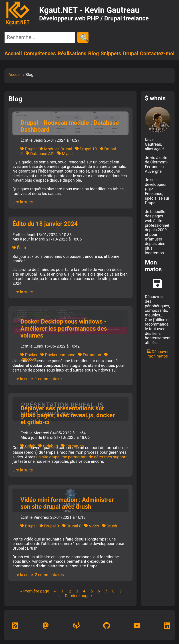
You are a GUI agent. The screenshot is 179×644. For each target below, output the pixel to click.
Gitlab (28, 446)
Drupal (131, 54)
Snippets (111, 54)
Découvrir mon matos (158, 354)
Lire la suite (23, 202)
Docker (29, 355)
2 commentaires (49, 575)
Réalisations (72, 54)
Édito (19, 248)
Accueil (13, 54)
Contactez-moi (157, 54)
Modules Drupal (56, 149)
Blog (94, 54)
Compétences (40, 54)
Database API (40, 154)
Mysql (65, 154)
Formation (90, 355)
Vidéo (92, 526)
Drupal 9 (49, 526)
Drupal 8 (72, 526)
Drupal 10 (86, 149)
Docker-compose (58, 355)
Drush (110, 526)
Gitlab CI (48, 446)
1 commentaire (48, 379)
